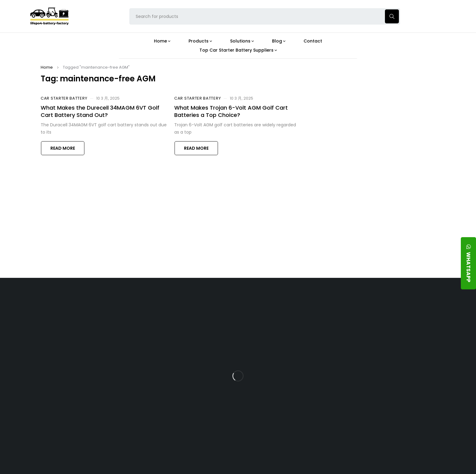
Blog (269, 304)
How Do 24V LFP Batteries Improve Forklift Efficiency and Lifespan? (288, 391)
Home (47, 67)
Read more (63, 148)
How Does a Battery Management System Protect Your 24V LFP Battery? (285, 367)
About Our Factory (157, 304)
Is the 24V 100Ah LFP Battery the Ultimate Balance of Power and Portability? (290, 322)
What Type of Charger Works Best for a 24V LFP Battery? (287, 344)
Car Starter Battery (64, 98)
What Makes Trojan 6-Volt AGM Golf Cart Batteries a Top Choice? (231, 111)
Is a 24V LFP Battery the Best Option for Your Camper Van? (290, 433)
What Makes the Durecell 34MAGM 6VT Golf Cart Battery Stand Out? (100, 111)
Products (210, 304)
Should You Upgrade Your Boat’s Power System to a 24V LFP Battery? (289, 412)
